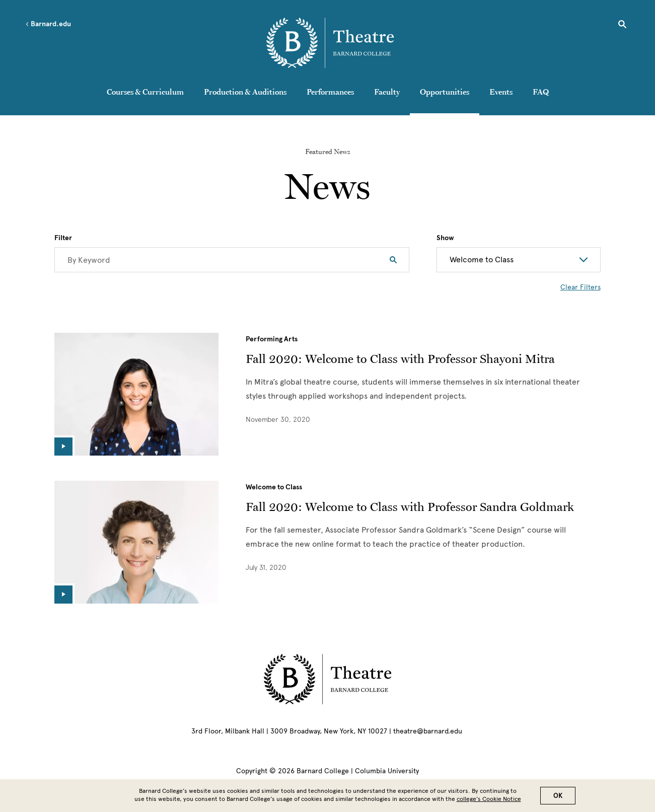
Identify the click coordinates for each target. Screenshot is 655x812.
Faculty (387, 92)
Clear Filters (580, 287)
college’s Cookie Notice (489, 799)
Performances (330, 92)
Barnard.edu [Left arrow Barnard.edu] (48, 24)
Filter (63, 238)
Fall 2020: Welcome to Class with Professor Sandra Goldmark (410, 507)
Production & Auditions (245, 92)
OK (558, 796)
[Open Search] (622, 26)
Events (501, 92)
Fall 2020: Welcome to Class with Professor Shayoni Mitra (400, 359)
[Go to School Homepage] (330, 43)
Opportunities (445, 92)
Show (445, 238)
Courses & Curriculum (145, 92)
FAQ (541, 92)
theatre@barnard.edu (428, 731)
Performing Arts (272, 339)
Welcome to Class (274, 487)
